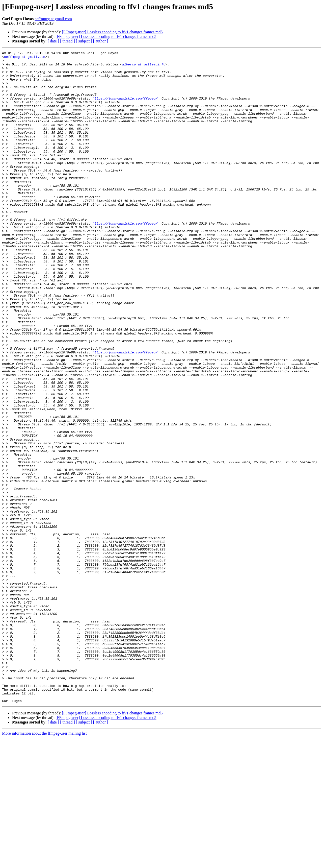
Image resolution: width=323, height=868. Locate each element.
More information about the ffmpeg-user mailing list (44, 864)
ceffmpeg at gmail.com (53, 19)
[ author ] (101, 41)
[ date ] (53, 41)
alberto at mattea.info (144, 67)
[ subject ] (84, 41)
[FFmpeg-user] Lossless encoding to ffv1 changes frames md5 (112, 32)
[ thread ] (68, 41)
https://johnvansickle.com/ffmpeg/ (125, 108)
